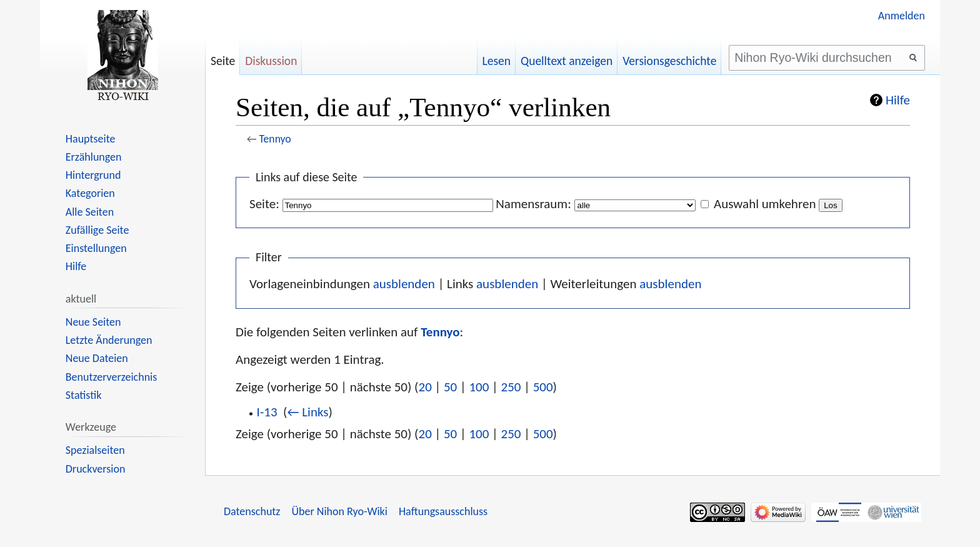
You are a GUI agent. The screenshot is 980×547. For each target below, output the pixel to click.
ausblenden (404, 284)
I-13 (267, 412)
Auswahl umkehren (765, 204)
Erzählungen (94, 157)
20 (425, 387)
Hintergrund (93, 175)
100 (479, 387)
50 (450, 387)
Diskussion (271, 61)
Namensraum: (533, 204)
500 (543, 387)
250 (511, 387)
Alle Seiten (90, 212)
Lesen (497, 61)
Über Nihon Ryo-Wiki (339, 511)
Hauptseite (91, 139)
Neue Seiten (93, 322)
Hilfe (898, 100)
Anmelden (902, 16)
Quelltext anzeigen (567, 61)
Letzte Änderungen (109, 340)
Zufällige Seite (97, 230)
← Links (307, 412)
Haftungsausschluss (443, 511)
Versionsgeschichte (669, 61)
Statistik (84, 395)
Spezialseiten (95, 450)
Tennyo (275, 139)
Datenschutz (252, 511)
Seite (223, 61)
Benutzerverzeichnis (111, 377)
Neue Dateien (97, 358)
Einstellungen (96, 248)
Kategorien (90, 193)
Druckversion (96, 469)
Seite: (264, 204)
